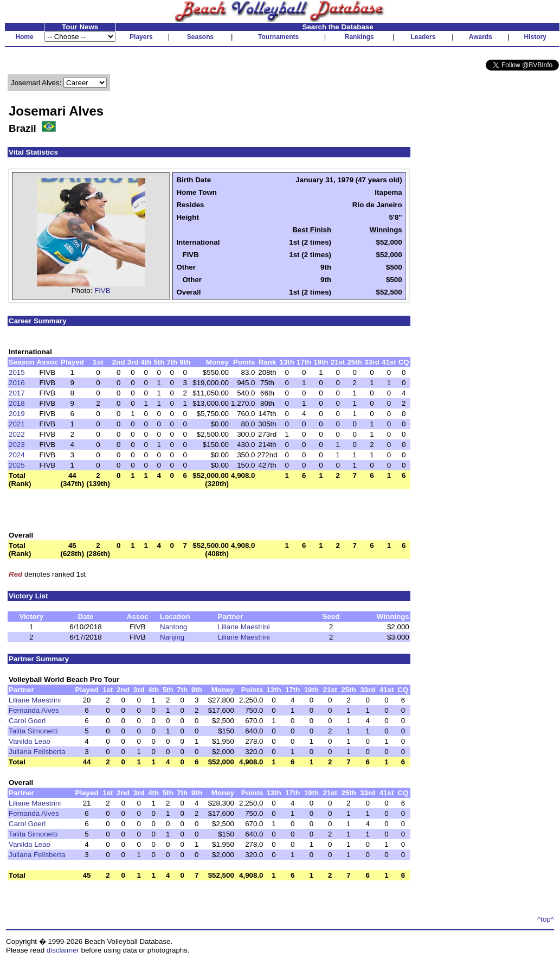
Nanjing (172, 637)
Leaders (423, 37)
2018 (17, 403)
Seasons (200, 37)
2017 (17, 393)
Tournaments (278, 37)
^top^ (546, 919)
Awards (481, 37)
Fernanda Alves (34, 710)
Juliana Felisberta (37, 752)
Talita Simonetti (33, 731)
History (535, 37)
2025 (17, 465)
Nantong (173, 627)
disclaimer (63, 950)
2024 (17, 455)
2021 (17, 424)
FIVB (102, 290)
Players (141, 37)
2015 (17, 372)
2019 (17, 414)
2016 (17, 383)
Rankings (359, 37)
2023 (17, 445)
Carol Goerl (27, 721)
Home (24, 37)
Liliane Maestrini (243, 627)
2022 (17, 434)
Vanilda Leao (30, 741)
